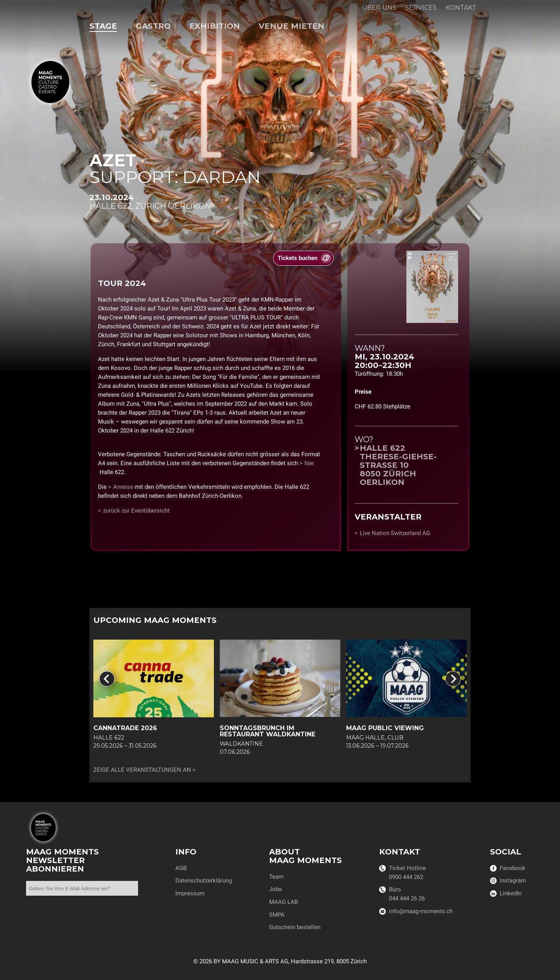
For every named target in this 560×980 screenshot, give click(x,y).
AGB (181, 868)
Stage (103, 26)
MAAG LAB (283, 902)
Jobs (276, 889)
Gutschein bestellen (295, 927)
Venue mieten (291, 26)
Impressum (190, 893)
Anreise (123, 487)
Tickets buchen (297, 258)
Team (276, 877)
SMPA (277, 915)
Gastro (153, 26)
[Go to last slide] (107, 679)
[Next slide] (453, 679)
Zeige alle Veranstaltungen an (142, 770)
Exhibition (215, 26)
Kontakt (461, 8)
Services (421, 8)
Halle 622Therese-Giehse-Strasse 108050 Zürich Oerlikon (398, 465)
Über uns (379, 8)
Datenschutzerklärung (204, 881)
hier (309, 463)
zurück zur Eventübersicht (136, 511)
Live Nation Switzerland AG (395, 533)
